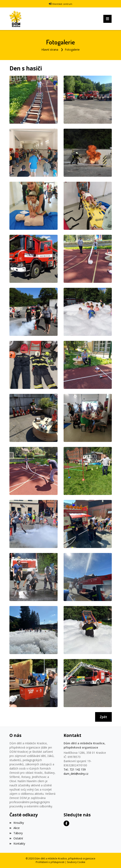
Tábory (16, 833)
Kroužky (17, 823)
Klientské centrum (62, 4)
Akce (15, 828)
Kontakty (17, 843)
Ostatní (16, 838)
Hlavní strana (50, 50)
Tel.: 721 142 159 (75, 769)
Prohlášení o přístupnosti (50, 862)
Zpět (103, 717)
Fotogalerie (72, 50)
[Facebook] (66, 823)
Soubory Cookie (76, 862)
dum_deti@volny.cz (76, 774)
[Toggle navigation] (107, 19)
